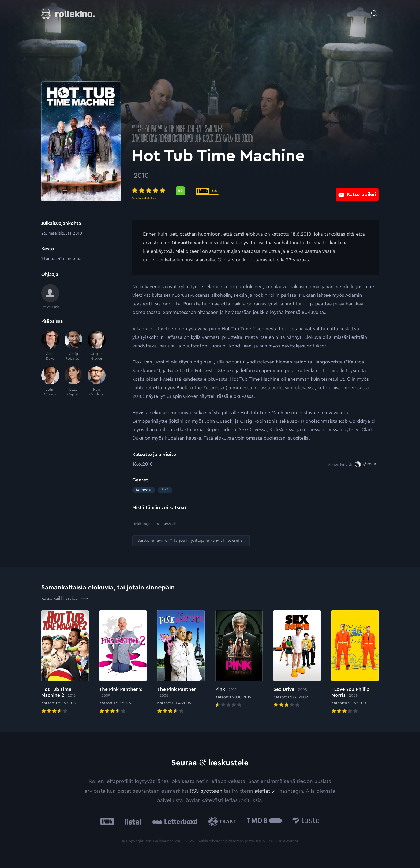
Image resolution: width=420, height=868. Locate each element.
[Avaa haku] (374, 11)
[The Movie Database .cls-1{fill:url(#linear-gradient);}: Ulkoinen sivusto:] (264, 821)
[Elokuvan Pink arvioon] (239, 659)
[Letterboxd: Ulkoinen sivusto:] (175, 821)
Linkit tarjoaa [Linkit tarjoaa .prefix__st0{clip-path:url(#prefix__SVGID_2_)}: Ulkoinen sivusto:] (154, 524)
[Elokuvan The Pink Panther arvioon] (181, 662)
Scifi (165, 490)
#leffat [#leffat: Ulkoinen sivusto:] (262, 791)
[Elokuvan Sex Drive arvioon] (297, 659)
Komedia (144, 490)
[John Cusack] (50, 382)
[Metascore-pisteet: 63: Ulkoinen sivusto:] (181, 191)
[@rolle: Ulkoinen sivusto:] (365, 464)
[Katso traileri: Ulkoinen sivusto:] (357, 191)
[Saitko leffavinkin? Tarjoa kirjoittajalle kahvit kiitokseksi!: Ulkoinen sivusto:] (191, 540)
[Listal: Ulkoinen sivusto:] (132, 821)
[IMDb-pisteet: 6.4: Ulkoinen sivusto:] (208, 191)
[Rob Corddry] (97, 382)
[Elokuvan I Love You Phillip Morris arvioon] (355, 662)
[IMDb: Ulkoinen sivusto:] (107, 821)
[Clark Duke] (50, 346)
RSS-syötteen (206, 791)
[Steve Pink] (50, 297)
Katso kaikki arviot (65, 598)
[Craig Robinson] (74, 346)
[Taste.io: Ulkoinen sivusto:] (306, 821)
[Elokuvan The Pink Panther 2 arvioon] (123, 662)
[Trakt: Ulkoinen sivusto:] (224, 821)
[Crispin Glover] (97, 346)
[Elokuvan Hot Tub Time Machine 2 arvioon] (65, 662)
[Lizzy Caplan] (74, 382)
